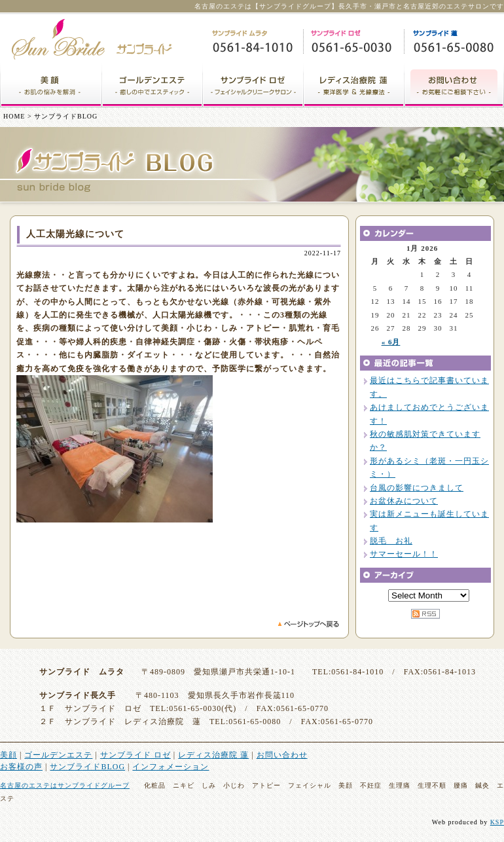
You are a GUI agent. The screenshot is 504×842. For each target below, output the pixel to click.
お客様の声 (21, 767)
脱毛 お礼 (391, 541)
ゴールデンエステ (58, 755)
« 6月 (391, 342)
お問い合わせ (282, 755)
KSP (497, 822)
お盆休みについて (404, 501)
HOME (14, 116)
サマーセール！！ (404, 554)
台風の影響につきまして (417, 488)
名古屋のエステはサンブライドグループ (65, 785)
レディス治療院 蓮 (213, 755)
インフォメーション (171, 767)
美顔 (9, 755)
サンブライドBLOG (87, 767)
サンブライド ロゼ (135, 755)
